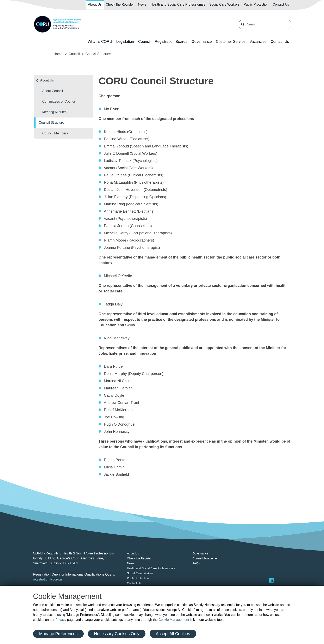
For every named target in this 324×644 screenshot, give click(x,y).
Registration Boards (171, 42)
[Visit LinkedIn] (271, 580)
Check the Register (120, 4)
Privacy (61, 620)
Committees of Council (59, 101)
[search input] (265, 24)
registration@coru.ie (48, 579)
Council (144, 42)
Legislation (125, 42)
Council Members (55, 133)
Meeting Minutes (54, 112)
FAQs (196, 563)
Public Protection (256, 4)
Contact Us (281, 4)
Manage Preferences (58, 634)
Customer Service (231, 42)
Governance (202, 42)
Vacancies (258, 42)
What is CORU (100, 42)
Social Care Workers (224, 4)
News (142, 4)
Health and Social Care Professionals (178, 4)
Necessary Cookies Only (117, 634)
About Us (95, 4)
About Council (53, 91)
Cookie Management (174, 620)
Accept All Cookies (173, 634)
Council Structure (52, 123)
